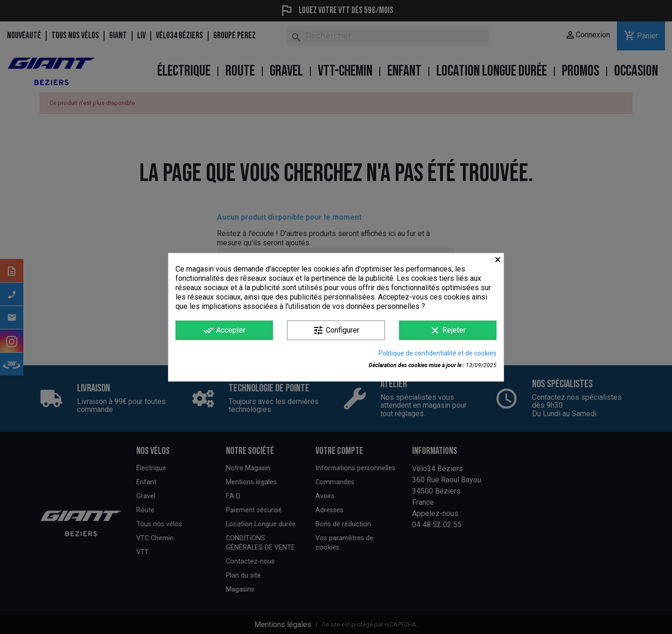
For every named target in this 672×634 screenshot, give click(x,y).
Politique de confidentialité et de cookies (437, 353)
